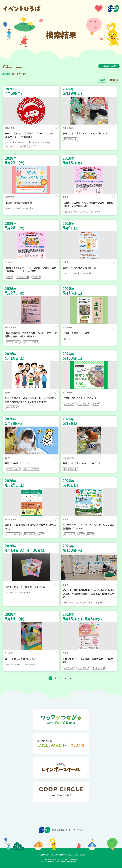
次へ (71, 678)
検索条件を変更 (111, 66)
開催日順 (114, 80)
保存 (56, 128)
